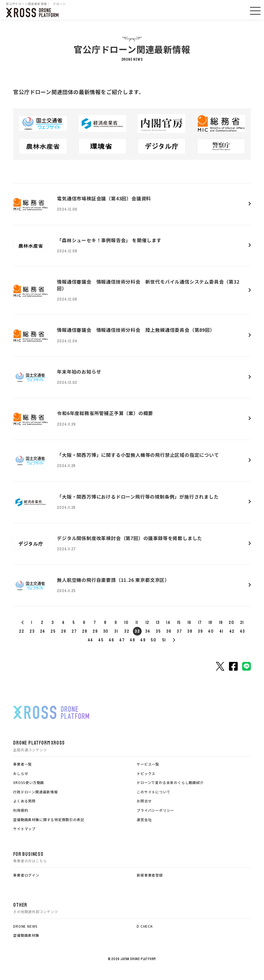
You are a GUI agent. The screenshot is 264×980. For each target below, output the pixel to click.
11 (137, 622)
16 (190, 622)
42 (232, 631)
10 (126, 622)
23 (32, 631)
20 (231, 622)
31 (116, 631)
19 (221, 622)
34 (148, 631)
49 (143, 640)
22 (22, 631)
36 (169, 631)
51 (164, 640)
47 (122, 640)
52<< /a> (174, 640)
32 (127, 631)
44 (91, 640)
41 (222, 631)
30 (106, 631)
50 (153, 640)
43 (243, 631)
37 (179, 631)
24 (43, 631)
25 (53, 631)
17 (200, 622)
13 (158, 622)
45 (101, 640)
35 (158, 631)
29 (95, 631)
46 (111, 640)
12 (147, 622)
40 (211, 631)
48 (132, 640)
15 (179, 622)
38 (190, 631)
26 (64, 631)
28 (85, 631)
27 (74, 631)
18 (211, 622)
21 (242, 622)
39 (200, 631)
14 (168, 622)
